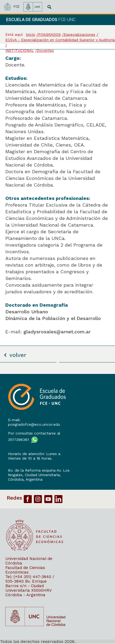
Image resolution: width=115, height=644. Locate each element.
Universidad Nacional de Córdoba (29, 561)
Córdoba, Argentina (25, 479)
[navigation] (98, 20)
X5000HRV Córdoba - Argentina (28, 593)
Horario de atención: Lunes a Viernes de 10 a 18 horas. (34, 456)
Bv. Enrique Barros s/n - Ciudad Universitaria (26, 586)
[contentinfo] (57, 509)
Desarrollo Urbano (27, 312)
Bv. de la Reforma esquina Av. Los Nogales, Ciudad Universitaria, (39, 473)
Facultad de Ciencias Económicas (25, 570)
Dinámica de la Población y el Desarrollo (53, 318)
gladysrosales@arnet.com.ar (57, 332)
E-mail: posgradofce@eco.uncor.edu (34, 422)
